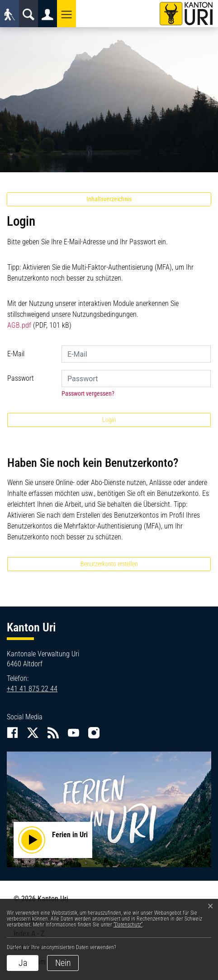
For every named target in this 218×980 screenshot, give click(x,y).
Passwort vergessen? (88, 393)
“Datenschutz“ (128, 925)
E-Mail (16, 354)
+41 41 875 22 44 (32, 689)
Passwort (21, 378)
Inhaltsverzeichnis (109, 199)
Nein (63, 963)
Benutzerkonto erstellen (109, 564)
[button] (66, 14)
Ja (23, 963)
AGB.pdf (19, 325)
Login (109, 420)
